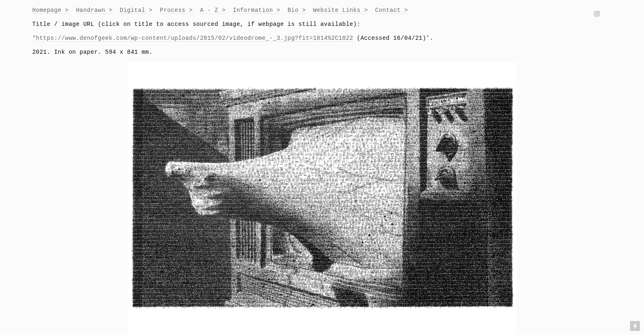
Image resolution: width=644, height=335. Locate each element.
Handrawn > (94, 10)
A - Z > (213, 10)
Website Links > (340, 10)
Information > (256, 10)
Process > (176, 10)
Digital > (136, 10)
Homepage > (50, 10)
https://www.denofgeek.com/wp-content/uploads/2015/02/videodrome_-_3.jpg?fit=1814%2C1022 (194, 38)
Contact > (391, 10)
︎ (597, 14)
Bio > (297, 10)
